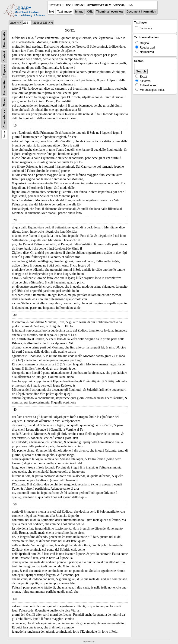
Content (4, 56)
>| (52, 23)
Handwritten (4, 87)
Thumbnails (4, 40)
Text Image (64, 12)
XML (90, 12)
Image (79, 12)
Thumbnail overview (110, 12)
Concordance (4, 119)
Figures (4, 70)
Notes (4, 102)
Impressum (89, 642)
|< (18, 23)
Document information (141, 12)
